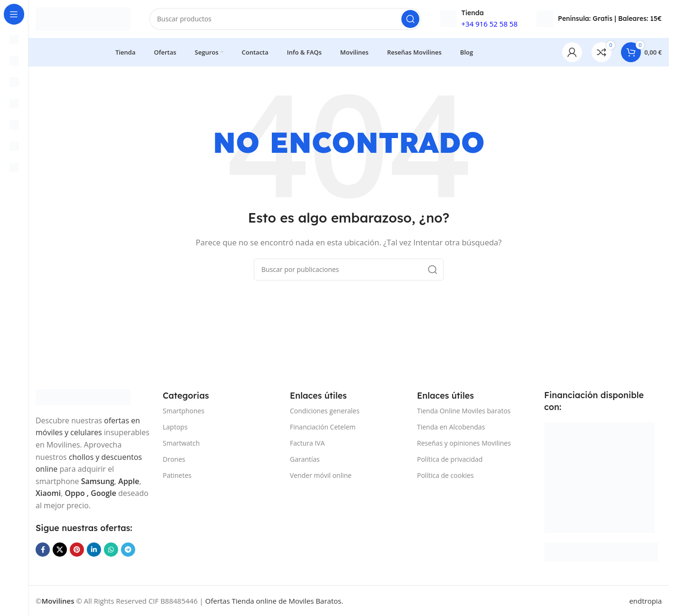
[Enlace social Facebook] (43, 549)
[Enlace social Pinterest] (77, 549)
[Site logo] (83, 18)
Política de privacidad (450, 459)
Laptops (175, 427)
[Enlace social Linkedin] (94, 549)
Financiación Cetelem (323, 427)
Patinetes (177, 475)
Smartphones (184, 410)
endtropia (645, 601)
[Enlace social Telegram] (128, 549)
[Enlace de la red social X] (60, 549)
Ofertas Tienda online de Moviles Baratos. (274, 601)
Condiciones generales (325, 410)
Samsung (98, 481)
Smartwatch (181, 443)
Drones (174, 459)
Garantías (305, 459)
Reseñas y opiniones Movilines (464, 443)
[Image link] (83, 396)
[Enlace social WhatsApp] (111, 549)
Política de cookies (445, 475)
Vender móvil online (321, 475)
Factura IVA (307, 443)
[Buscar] (285, 19)
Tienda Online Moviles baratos (464, 410)
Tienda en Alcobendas (451, 427)
